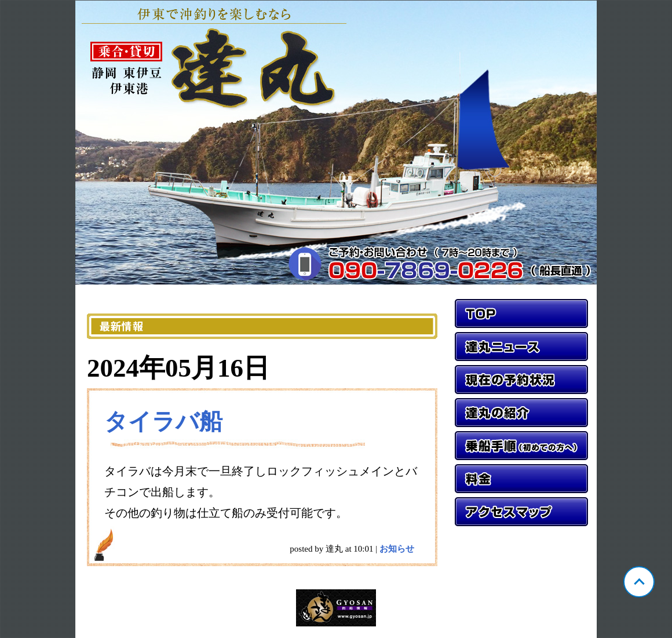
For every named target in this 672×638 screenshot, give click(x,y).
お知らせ (397, 549)
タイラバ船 (163, 422)
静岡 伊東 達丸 (336, 143)
